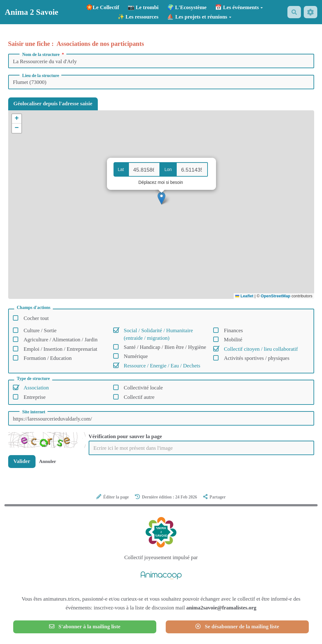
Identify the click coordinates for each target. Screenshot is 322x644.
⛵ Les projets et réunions (199, 17)
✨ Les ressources (138, 17)
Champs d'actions (33, 308)
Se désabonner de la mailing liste (237, 627)
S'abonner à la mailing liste (85, 627)
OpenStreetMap (275, 296)
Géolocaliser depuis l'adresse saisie (53, 104)
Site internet (33, 412)
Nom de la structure (44, 55)
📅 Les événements (239, 7)
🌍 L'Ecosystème (187, 7)
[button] (161, 198)
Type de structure (33, 379)
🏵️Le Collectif (103, 7)
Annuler (47, 461)
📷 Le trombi (143, 7)
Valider (22, 461)
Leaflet (244, 296)
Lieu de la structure (41, 76)
